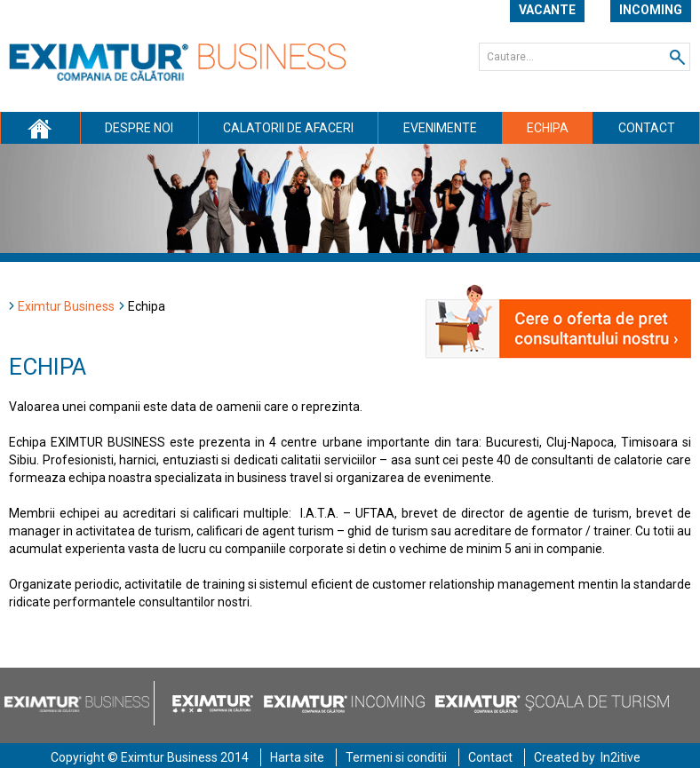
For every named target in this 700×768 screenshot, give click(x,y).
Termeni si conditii (396, 757)
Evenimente (440, 128)
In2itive (620, 757)
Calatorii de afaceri (288, 128)
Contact (647, 128)
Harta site (297, 757)
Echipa (548, 128)
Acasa (40, 128)
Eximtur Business (66, 306)
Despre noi (139, 128)
